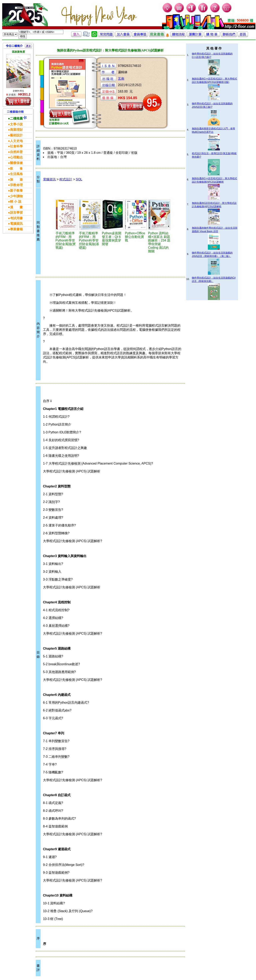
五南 (121, 79)
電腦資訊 (49, 179)
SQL (79, 179)
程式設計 (66, 179)
